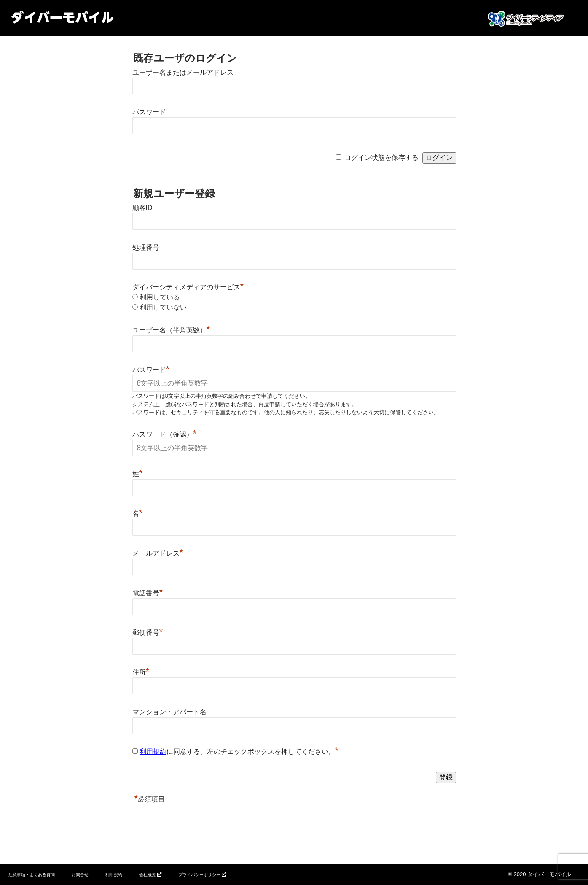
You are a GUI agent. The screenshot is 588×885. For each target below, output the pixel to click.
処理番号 (146, 247)
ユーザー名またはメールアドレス (183, 72)
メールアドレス (158, 553)
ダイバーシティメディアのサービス (188, 287)
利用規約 (153, 751)
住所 (141, 672)
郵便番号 (148, 633)
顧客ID (142, 208)
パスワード (149, 112)
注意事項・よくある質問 (32, 875)
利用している (160, 297)
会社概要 (148, 875)
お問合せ (80, 875)
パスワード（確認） (165, 434)
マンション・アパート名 (169, 712)
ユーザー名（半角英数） (171, 330)
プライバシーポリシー (199, 875)
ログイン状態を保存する (381, 158)
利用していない (163, 307)
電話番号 (148, 593)
